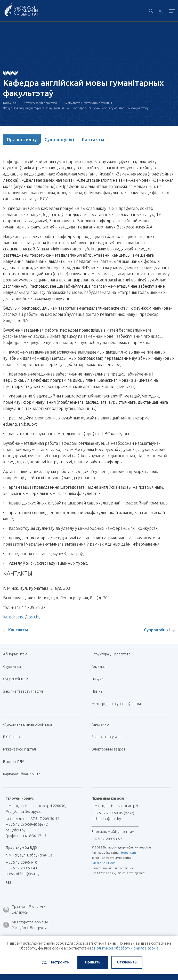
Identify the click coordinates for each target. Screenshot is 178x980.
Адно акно (100, 724)
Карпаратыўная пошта (24, 774)
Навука (99, 679)
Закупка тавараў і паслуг (23, 691)
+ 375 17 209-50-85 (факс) (113, 813)
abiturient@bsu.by (106, 819)
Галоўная (10, 103)
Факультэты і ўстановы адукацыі (88, 103)
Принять (93, 962)
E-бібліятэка (15, 737)
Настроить (55, 962)
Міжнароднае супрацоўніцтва (118, 704)
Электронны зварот (108, 749)
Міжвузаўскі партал (21, 749)
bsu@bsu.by (16, 830)
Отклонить (127, 962)
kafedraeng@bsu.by (22, 617)
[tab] (22, 140)
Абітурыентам (17, 654)
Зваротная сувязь (106, 737)
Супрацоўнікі (59, 140)
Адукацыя (99, 667)
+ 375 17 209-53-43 (21, 868)
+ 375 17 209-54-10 (21, 862)
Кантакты (93, 140)
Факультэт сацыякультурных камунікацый (34, 108)
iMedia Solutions (103, 863)
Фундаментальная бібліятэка (29, 724)
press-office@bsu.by (23, 874)
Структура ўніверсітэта (41, 103)
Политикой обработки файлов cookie (126, 948)
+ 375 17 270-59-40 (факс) (27, 824)
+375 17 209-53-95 (107, 839)
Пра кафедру (22, 140)
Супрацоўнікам (16, 679)
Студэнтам (12, 667)
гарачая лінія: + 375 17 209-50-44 (33, 819)
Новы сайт (129, 852)
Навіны (97, 691)
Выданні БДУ (14, 762)
